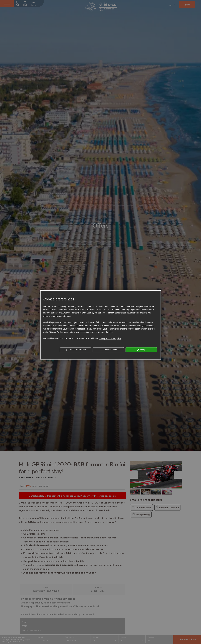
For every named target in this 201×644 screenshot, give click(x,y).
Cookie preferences (75, 350)
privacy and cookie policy (110, 339)
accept (141, 350)
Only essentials (108, 350)
